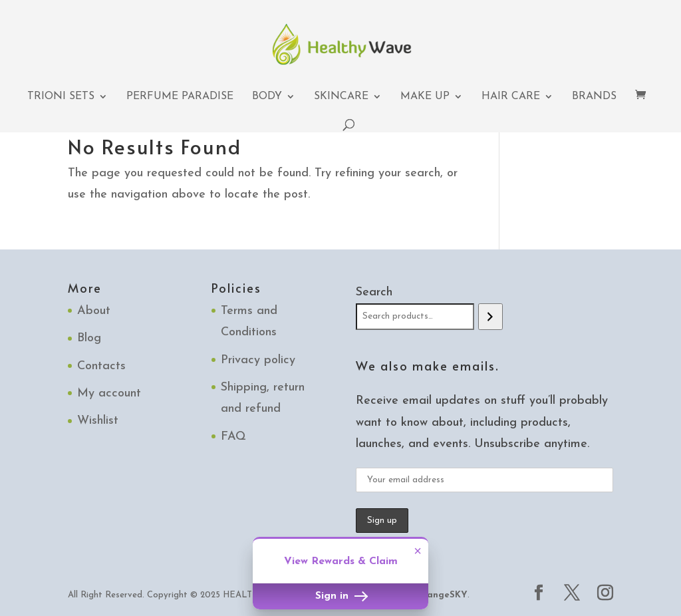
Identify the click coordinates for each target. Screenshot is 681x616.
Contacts (101, 366)
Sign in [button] (340, 596)
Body (267, 97)
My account (109, 393)
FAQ (233, 437)
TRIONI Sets (61, 97)
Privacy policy (258, 360)
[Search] (490, 317)
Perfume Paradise (180, 97)
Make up (425, 97)
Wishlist (98, 421)
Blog (89, 338)
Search (374, 292)
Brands (594, 97)
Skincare (341, 97)
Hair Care (511, 97)
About (94, 311)
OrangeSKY (442, 595)
